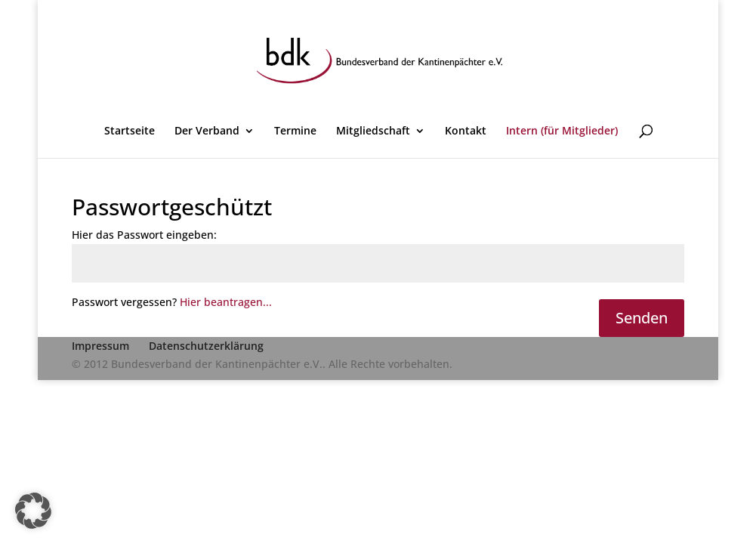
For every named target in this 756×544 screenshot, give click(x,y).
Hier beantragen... (226, 302)
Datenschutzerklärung (206, 346)
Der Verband (207, 131)
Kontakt (466, 131)
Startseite (130, 131)
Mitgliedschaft (373, 131)
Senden (642, 318)
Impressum (100, 346)
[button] (33, 511)
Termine (295, 131)
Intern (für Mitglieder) (562, 131)
